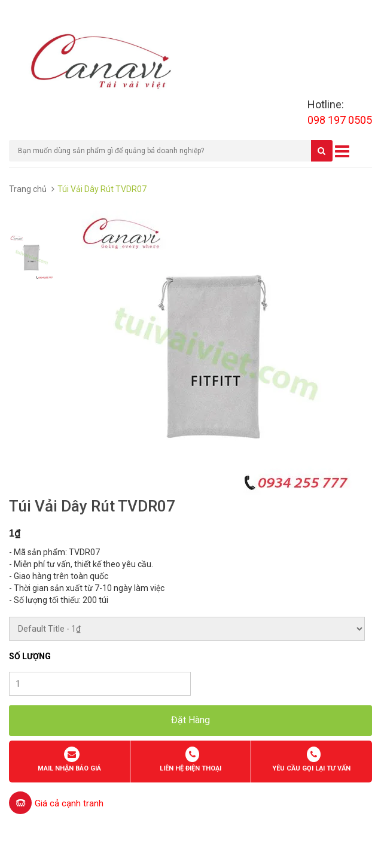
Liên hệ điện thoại (190, 768)
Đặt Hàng (190, 720)
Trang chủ (28, 189)
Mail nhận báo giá (69, 768)
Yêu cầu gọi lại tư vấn (311, 768)
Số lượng (30, 656)
